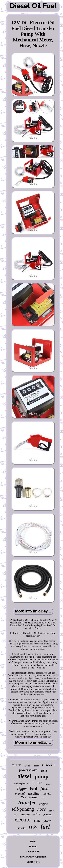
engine (44, 804)
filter (45, 788)
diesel (24, 776)
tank (16, 815)
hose (42, 809)
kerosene (33, 797)
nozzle (48, 764)
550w (23, 797)
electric (22, 820)
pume (37, 783)
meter (16, 765)
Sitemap (33, 847)
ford (34, 789)
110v (33, 827)
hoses (36, 766)
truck (20, 828)
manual (20, 793)
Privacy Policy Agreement (33, 857)
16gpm (22, 789)
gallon (44, 771)
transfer (27, 803)
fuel (45, 827)
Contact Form (33, 852)
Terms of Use (33, 862)
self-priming (23, 809)
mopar (43, 798)
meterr (47, 793)
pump (42, 776)
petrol (37, 814)
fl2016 (27, 766)
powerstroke (28, 770)
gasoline (34, 793)
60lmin (52, 811)
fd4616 (47, 821)
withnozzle (25, 815)
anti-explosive (21, 783)
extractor (49, 784)
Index (33, 842)
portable (48, 815)
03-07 (37, 821)
